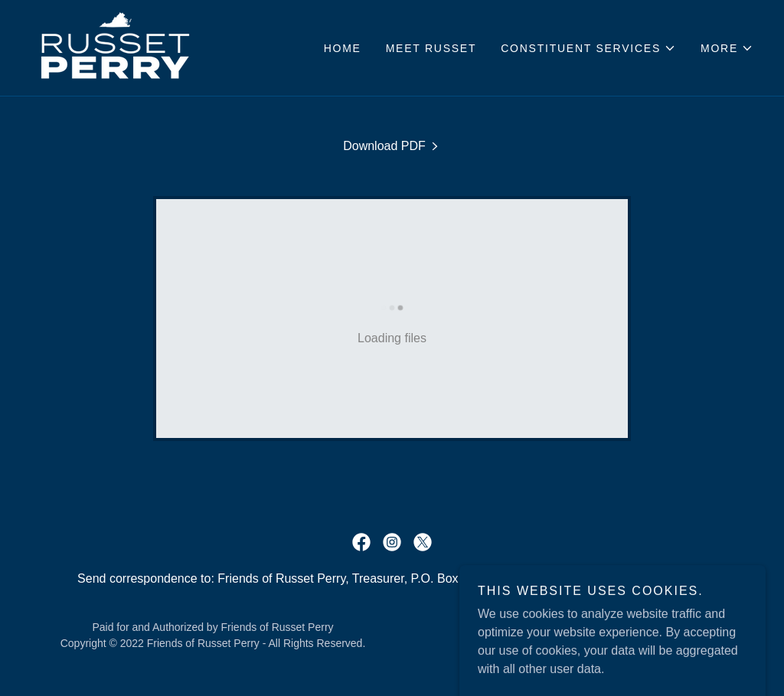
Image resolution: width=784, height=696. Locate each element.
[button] (588, 48)
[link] (115, 47)
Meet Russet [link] (431, 48)
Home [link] (343, 48)
